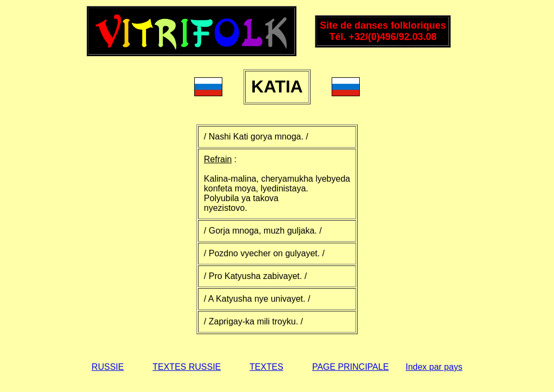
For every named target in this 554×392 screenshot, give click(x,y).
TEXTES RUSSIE (187, 367)
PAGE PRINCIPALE (351, 367)
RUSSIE (108, 367)
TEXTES (266, 367)
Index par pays (434, 367)
